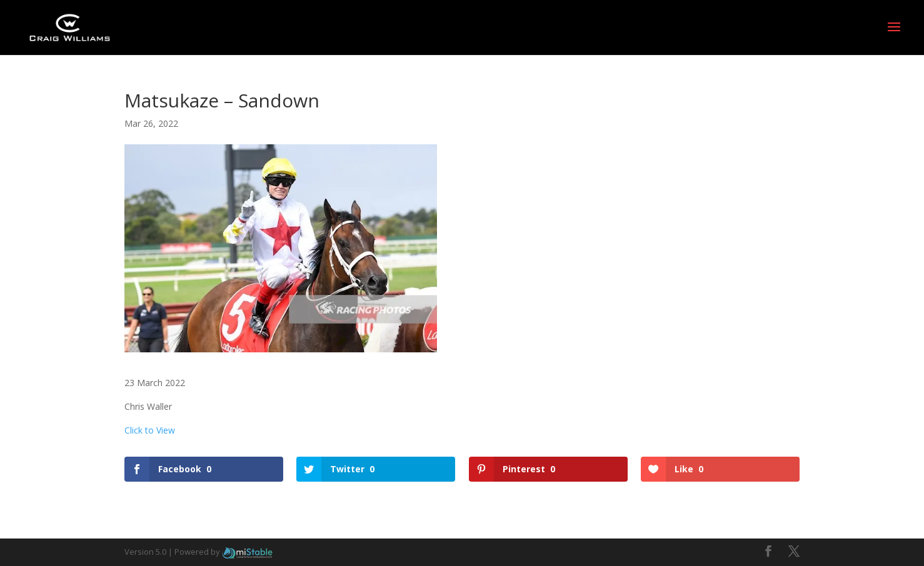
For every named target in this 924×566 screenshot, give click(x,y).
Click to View (150, 430)
